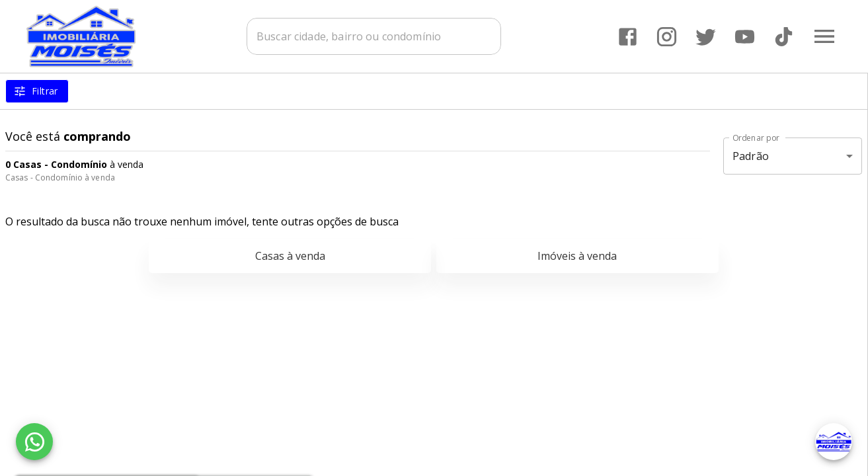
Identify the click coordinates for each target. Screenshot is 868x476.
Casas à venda (290, 256)
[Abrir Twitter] (706, 37)
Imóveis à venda (577, 256)
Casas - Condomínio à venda (60, 178)
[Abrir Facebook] (628, 37)
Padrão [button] (751, 156)
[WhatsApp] (34, 442)
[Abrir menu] (824, 36)
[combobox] (374, 36)
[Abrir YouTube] (745, 37)
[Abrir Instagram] (667, 37)
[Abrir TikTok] (784, 37)
